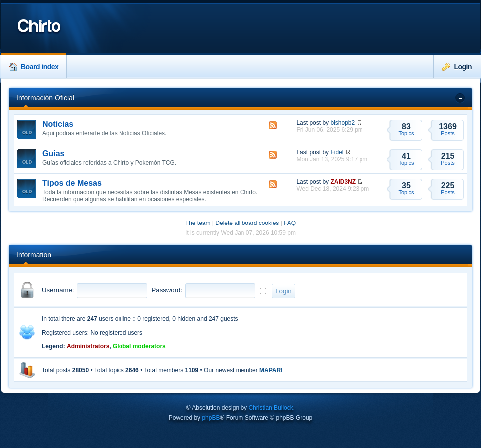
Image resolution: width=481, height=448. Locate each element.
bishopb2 (342, 123)
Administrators (88, 346)
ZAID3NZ (343, 182)
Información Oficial (45, 98)
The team (198, 223)
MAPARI (271, 370)
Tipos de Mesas (72, 183)
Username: (58, 290)
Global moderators (139, 346)
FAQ (290, 223)
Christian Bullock (271, 408)
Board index (34, 67)
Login (457, 67)
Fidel (337, 152)
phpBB (211, 418)
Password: (167, 290)
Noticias (58, 124)
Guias (53, 154)
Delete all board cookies (247, 223)
